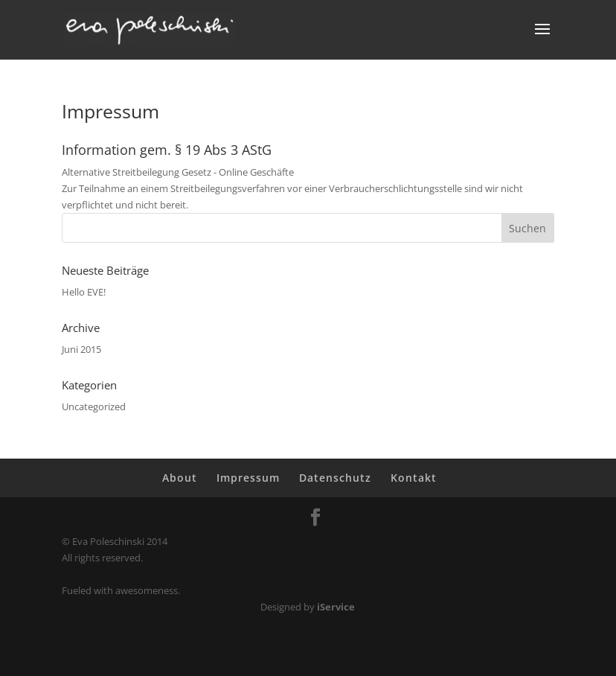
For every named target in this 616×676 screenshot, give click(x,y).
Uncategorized (94, 406)
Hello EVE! (84, 292)
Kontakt (414, 478)
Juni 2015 (81, 349)
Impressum (248, 478)
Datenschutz (335, 478)
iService (336, 607)
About (180, 478)
